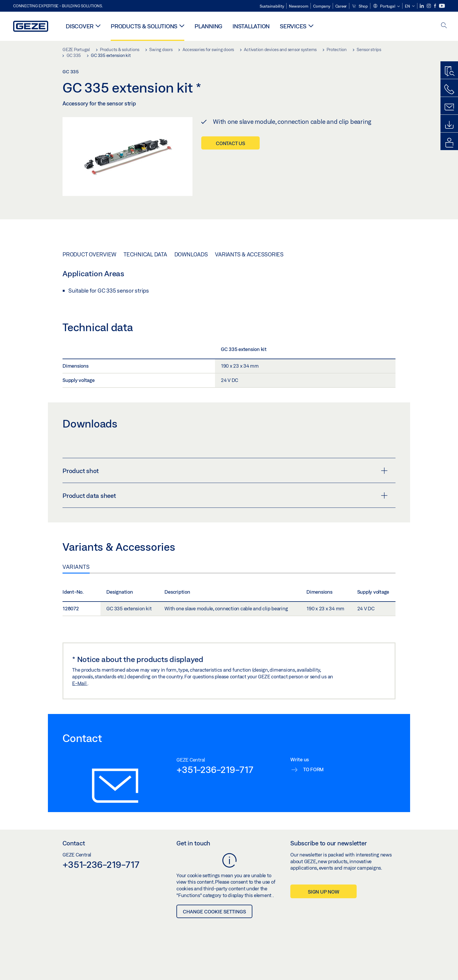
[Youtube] (442, 6)
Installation (251, 26)
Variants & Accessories (249, 254)
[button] (386, 6)
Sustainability (272, 6)
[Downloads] (449, 125)
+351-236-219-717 (215, 769)
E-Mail (80, 683)
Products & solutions (144, 26)
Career (341, 6)
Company (322, 6)
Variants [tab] (76, 567)
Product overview (89, 254)
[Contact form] (449, 107)
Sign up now (323, 892)
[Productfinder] (449, 72)
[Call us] (449, 89)
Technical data (145, 254)
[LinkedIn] (422, 6)
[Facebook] (436, 6)
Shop (360, 6)
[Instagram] (429, 6)
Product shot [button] (225, 471)
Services (293, 26)
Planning (208, 26)
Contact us (230, 143)
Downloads (191, 254)
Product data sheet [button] (225, 496)
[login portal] (449, 143)
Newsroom (299, 6)
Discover (80, 26)
